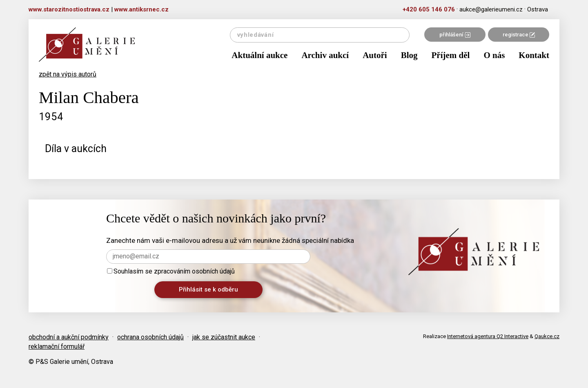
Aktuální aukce (259, 55)
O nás (494, 55)
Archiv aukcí (325, 55)
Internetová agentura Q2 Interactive (488, 336)
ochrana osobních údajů (150, 337)
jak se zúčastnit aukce (224, 337)
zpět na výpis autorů (68, 74)
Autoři (375, 55)
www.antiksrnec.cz (141, 9)
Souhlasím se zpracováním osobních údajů (171, 271)
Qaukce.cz (547, 336)
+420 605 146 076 (429, 9)
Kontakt (534, 55)
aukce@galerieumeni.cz (491, 9)
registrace (519, 35)
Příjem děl (451, 55)
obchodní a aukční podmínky (69, 337)
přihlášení (455, 35)
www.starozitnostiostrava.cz (69, 9)
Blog (409, 55)
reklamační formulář (57, 347)
